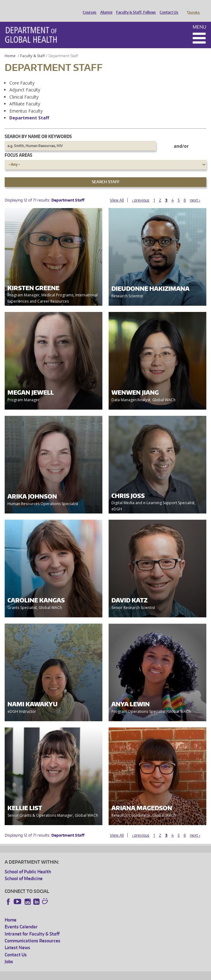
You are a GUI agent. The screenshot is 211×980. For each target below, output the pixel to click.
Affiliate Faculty (25, 95)
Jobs (9, 953)
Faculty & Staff (33, 47)
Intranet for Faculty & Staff (32, 925)
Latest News (17, 939)
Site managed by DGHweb (149, 974)
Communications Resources (33, 932)
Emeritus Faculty (26, 102)
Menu (199, 18)
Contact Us (167, 7)
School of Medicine (24, 870)
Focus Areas (19, 146)
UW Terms (112, 974)
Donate (193, 7)
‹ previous (141, 191)
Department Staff (29, 109)
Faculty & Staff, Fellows (134, 7)
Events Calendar (21, 918)
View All (117, 191)
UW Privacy (87, 974)
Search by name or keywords (38, 128)
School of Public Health (28, 863)
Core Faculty (22, 74)
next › (195, 191)
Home (10, 47)
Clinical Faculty (24, 88)
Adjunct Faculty (25, 81)
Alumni (105, 7)
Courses (88, 7)
